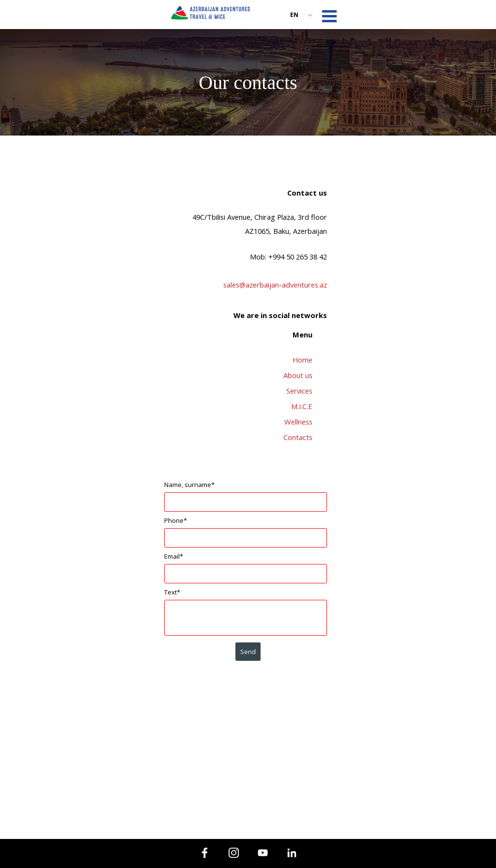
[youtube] (263, 853)
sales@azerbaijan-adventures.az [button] (275, 285)
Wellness (298, 422)
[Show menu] (329, 16)
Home (302, 360)
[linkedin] (292, 853)
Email (174, 556)
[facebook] (204, 853)
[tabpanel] (248, 255)
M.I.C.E (302, 406)
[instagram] (233, 853)
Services (299, 391)
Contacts (298, 437)
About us (298, 375)
